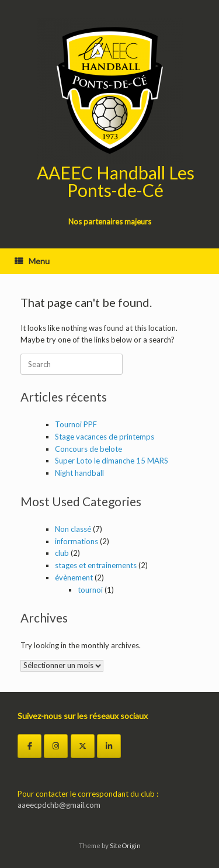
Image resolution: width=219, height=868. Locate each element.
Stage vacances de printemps (105, 437)
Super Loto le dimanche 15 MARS (112, 461)
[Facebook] (29, 746)
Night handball (79, 473)
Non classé (73, 529)
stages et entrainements (96, 565)
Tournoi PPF (76, 424)
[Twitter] (83, 746)
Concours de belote (88, 449)
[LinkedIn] (109, 746)
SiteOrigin (125, 845)
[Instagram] (56, 746)
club (62, 553)
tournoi (90, 590)
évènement (74, 577)
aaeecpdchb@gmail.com (59, 805)
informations (77, 541)
